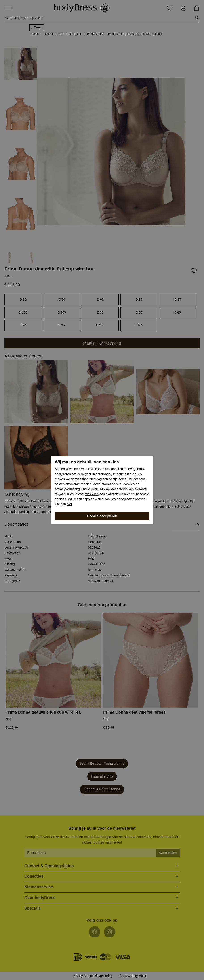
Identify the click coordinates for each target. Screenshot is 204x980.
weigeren (92, 494)
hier (69, 504)
